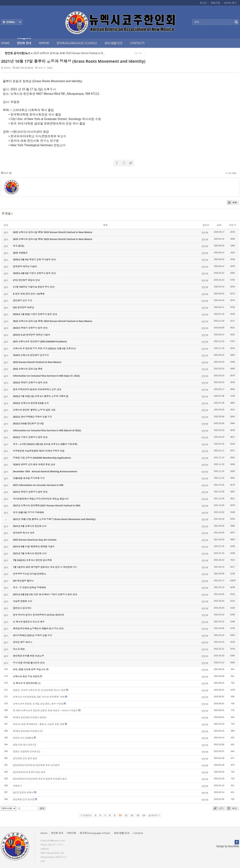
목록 (232, 203)
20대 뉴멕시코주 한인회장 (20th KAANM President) (40, 342)
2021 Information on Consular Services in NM (38, 485)
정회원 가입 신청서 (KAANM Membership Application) (42, 458)
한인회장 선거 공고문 (24, 799)
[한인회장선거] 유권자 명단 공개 (29, 772)
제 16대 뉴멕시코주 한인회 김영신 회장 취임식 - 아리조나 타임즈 (45, 710)
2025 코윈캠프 (20, 253)
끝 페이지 (154, 815)
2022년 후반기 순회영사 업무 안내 (30, 383)
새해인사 (17, 786)
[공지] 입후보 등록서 (23, 792)
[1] (41, 731)
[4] (39, 683)
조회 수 (233, 225)
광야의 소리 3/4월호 (23, 738)
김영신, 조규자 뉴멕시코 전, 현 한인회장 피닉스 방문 (39, 690)
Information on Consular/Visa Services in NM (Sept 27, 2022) (46, 376)
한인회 (7, 68)
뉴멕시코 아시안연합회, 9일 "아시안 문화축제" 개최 (39, 697)
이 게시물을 (231, 173)
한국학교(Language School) (77, 43)
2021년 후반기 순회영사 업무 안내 (30, 492)
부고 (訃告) (18, 246)
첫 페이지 (86, 815)
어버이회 (44, 43)
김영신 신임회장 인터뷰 (25, 751)
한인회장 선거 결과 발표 (25, 758)
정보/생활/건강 (113, 43)
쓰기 (218, 808)
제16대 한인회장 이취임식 (26, 731)
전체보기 (12, 22)
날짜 (219, 225)
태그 (231, 808)
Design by (228, 846)
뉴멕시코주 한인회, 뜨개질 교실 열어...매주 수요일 (38, 704)
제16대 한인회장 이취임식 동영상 (30, 717)
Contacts (137, 43)
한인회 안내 (24, 41)
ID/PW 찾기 (230, 3)
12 (132, 815)
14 (144, 815)
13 (138, 815)
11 (126, 815)
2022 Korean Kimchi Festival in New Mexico (37, 362)
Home (5, 43)
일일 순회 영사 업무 (23, 745)
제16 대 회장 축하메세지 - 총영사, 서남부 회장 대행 (39, 724)
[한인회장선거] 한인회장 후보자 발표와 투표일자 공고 (40, 779)
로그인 (203, 3)
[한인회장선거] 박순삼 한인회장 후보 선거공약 (36, 765)
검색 (42, 808)
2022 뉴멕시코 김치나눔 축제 (28, 369)
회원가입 (216, 3)
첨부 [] (6, 173)
